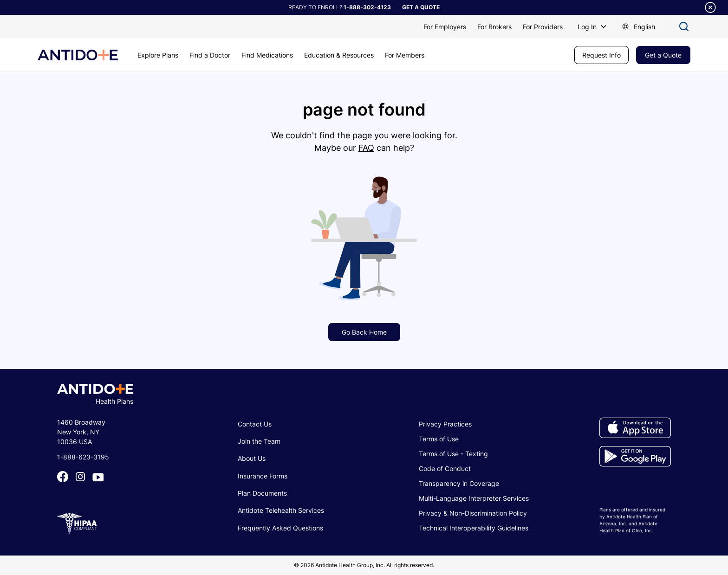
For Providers (543, 27)
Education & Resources (339, 55)
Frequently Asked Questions (280, 528)
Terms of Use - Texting (453, 454)
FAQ (366, 148)
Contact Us (255, 424)
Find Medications (267, 55)
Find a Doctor (210, 55)
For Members (405, 55)
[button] (592, 27)
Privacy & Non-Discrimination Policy (473, 513)
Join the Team (259, 441)
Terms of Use (439, 439)
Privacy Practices (445, 424)
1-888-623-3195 (83, 457)
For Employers (445, 27)
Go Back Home (364, 332)
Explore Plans (158, 55)
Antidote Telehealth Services (281, 510)
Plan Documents (262, 493)
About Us (252, 458)
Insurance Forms (263, 476)
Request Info (601, 55)
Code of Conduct (445, 468)
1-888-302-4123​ (367, 7)
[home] (78, 55)
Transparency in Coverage (459, 483)
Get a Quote (663, 55)
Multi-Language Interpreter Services (474, 498)
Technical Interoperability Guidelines (474, 528)
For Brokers (494, 27)
